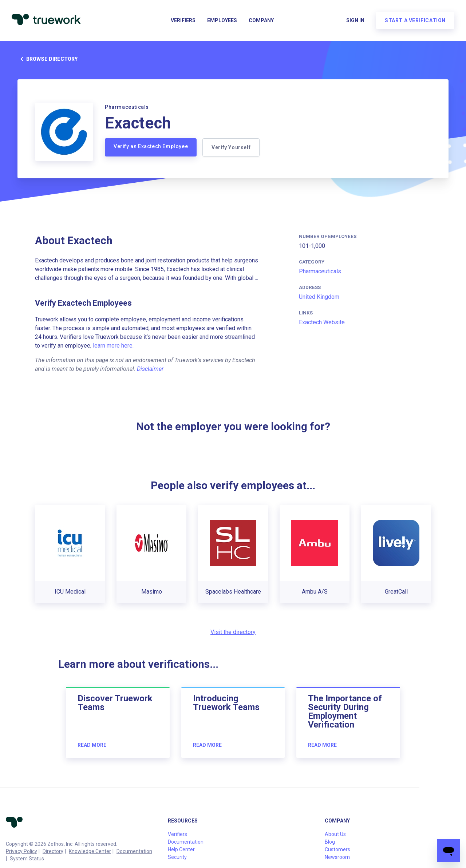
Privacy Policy (21, 851)
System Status (27, 859)
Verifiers (183, 20)
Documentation (134, 851)
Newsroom (337, 857)
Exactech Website (322, 322)
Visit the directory (233, 632)
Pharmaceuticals (320, 271)
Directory (53, 851)
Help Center (181, 849)
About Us (335, 834)
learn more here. (113, 346)
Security (177, 857)
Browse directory (48, 59)
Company (261, 20)
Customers (337, 849)
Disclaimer (150, 369)
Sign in (355, 20)
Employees (222, 20)
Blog (330, 842)
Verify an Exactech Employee (151, 146)
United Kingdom (319, 297)
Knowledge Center (90, 851)
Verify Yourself (231, 147)
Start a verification (415, 20)
